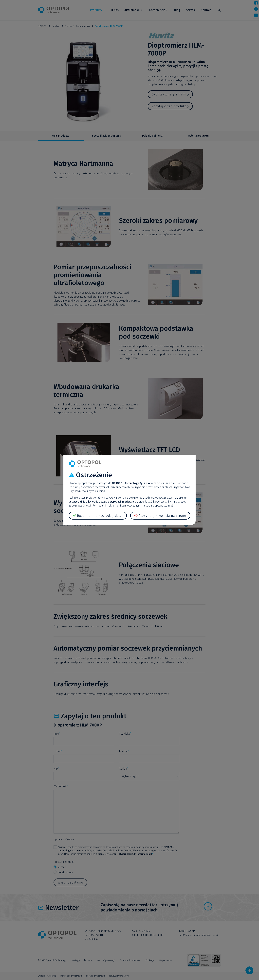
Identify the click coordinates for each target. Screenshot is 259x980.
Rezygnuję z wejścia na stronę (162, 516)
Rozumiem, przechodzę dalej (100, 516)
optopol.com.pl (87, 483)
